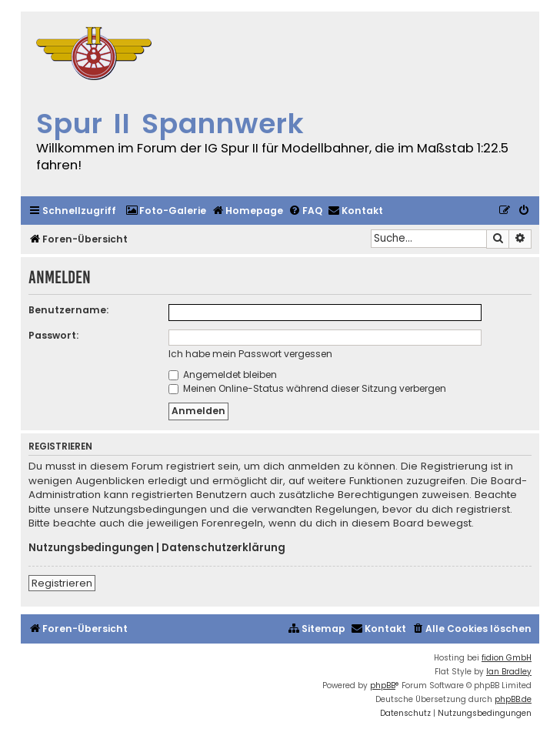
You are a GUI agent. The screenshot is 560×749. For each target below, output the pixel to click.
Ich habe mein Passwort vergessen (250, 354)
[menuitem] (166, 211)
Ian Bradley (509, 672)
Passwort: (53, 335)
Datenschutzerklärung (223, 548)
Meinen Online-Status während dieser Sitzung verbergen (307, 388)
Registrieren (62, 583)
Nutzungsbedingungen (91, 548)
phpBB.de (513, 699)
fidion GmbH (507, 658)
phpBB (383, 685)
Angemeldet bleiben (223, 374)
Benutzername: (68, 310)
